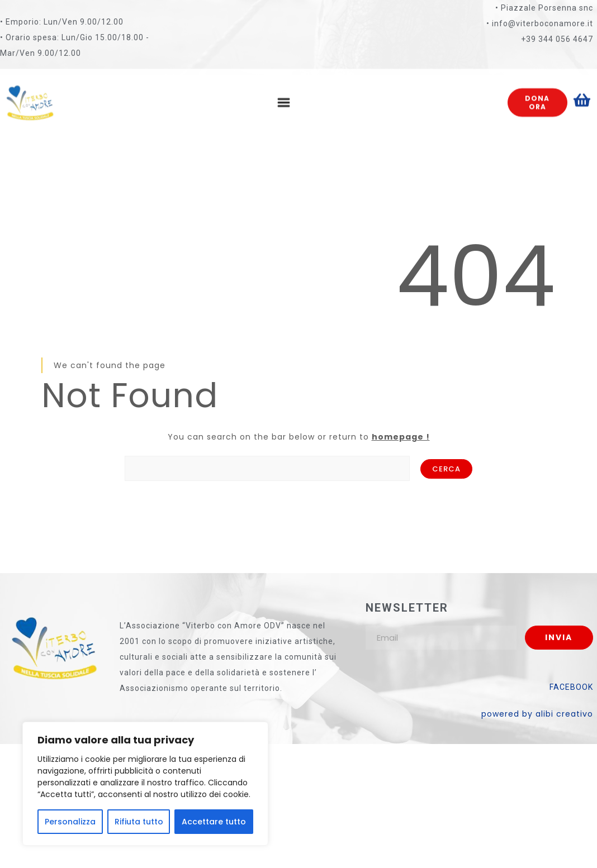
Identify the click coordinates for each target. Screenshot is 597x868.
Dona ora (537, 94)
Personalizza (70, 822)
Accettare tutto (214, 822)
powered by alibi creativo (537, 714)
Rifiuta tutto (139, 822)
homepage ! (401, 437)
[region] (145, 784)
